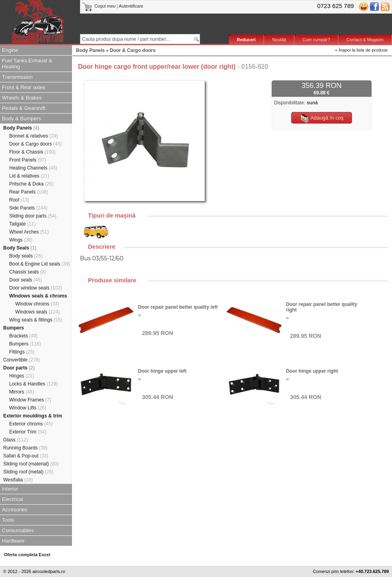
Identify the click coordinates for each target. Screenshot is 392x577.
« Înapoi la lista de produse (361, 50)
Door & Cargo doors (35, 144)
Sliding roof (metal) (28, 472)
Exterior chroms (31, 424)
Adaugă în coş (322, 118)
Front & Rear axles (24, 87)
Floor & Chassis (32, 152)
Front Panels (28, 160)
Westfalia (18, 480)
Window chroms (37, 304)
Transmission (17, 77)
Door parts (19, 368)
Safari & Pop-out (26, 456)
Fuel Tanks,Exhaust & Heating (27, 64)
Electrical (13, 499)
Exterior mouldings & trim (33, 416)
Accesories (15, 510)
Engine (10, 50)
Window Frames (30, 400)
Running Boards (25, 448)
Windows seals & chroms (38, 296)
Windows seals (37, 312)
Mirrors (22, 392)
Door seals (26, 280)
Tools (8, 520)
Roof (19, 200)
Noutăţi (279, 40)
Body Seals (20, 248)
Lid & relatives (29, 176)
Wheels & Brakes (22, 98)
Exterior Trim (28, 432)
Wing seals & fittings (36, 320)
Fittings (22, 352)
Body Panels (21, 128)
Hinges (22, 376)
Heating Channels (33, 168)
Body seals (26, 256)
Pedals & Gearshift (24, 108)
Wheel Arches (29, 232)
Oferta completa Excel (27, 555)
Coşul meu (99, 6)
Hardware (13, 541)
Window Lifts (28, 408)
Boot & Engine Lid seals (40, 264)
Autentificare (131, 6)
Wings (21, 240)
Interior (10, 489)
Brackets (23, 336)
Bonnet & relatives (34, 136)
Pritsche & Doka (31, 184)
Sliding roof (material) (31, 464)
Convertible (22, 360)
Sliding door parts (33, 216)
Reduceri (246, 40)
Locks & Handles (33, 384)
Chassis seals (28, 272)
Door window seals (36, 288)
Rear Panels (29, 192)
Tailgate (22, 224)
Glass (16, 440)
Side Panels (28, 208)
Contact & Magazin (365, 40)
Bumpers (14, 328)
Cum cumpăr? (316, 40)
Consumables (18, 530)
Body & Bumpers (22, 119)
